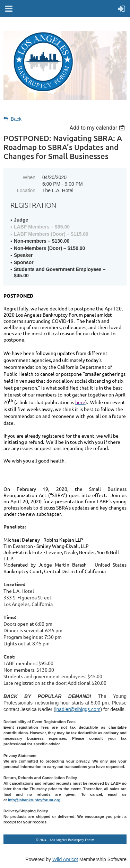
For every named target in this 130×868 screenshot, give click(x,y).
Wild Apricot (65, 859)
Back (16, 119)
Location (26, 190)
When (29, 177)
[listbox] (98, 128)
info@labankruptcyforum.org (34, 800)
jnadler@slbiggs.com (78, 709)
